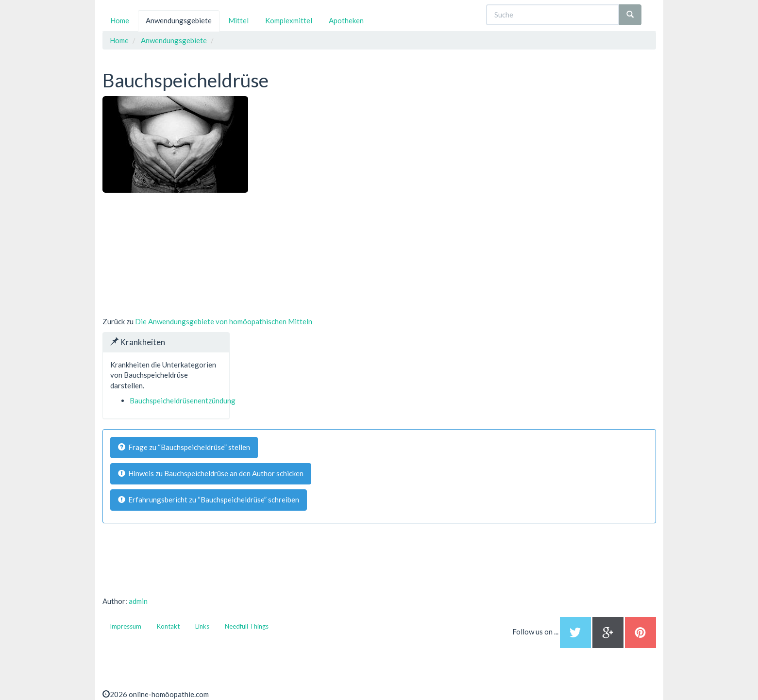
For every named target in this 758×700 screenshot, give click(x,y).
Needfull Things (247, 626)
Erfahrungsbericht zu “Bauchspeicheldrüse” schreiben (209, 500)
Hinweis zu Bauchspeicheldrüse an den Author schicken (211, 473)
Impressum (126, 626)
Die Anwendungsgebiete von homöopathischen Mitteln (224, 321)
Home (120, 20)
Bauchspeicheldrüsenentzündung (183, 400)
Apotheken (346, 20)
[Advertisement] (175, 253)
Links (202, 626)
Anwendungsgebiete (179, 20)
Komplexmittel (289, 20)
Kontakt (168, 626)
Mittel (238, 20)
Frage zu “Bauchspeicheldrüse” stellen (184, 447)
